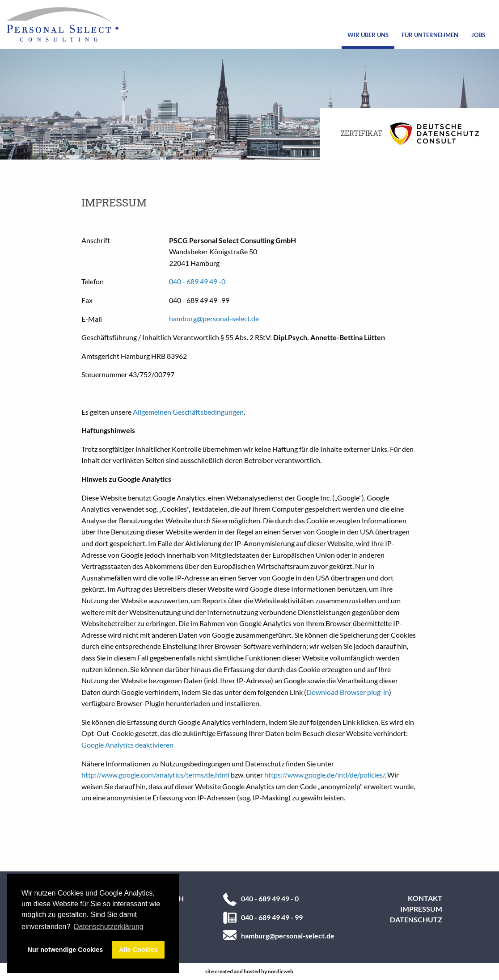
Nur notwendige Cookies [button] (66, 950)
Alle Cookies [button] (138, 950)
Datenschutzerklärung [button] (109, 927)
